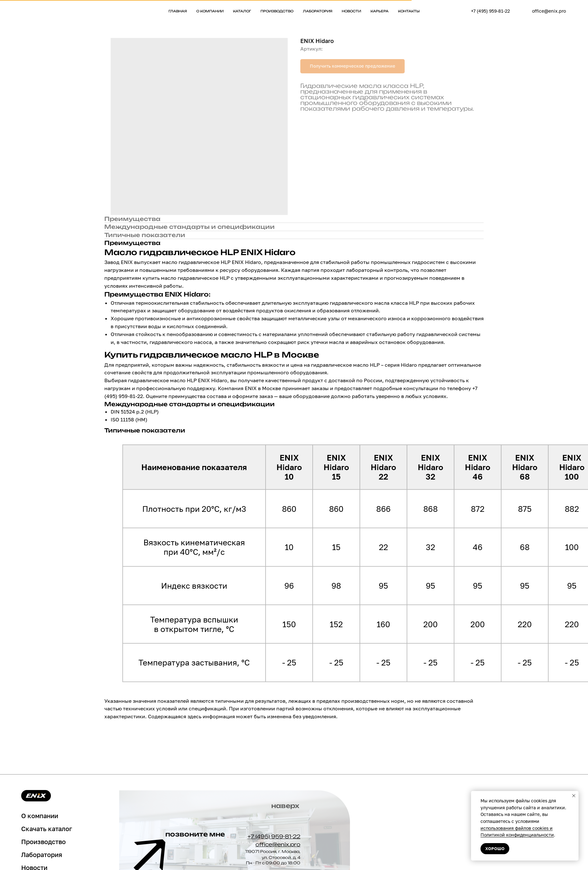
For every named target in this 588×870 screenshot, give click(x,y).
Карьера (380, 11)
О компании (210, 11)
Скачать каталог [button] (47, 829)
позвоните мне (195, 834)
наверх (285, 806)
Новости (351, 11)
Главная (178, 11)
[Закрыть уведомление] (574, 796)
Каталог (242, 11)
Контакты (409, 11)
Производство (277, 11)
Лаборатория (318, 11)
